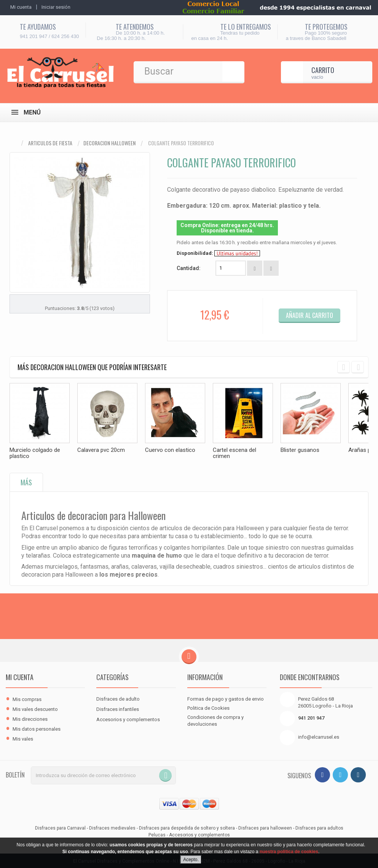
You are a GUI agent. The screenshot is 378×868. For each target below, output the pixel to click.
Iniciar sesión (56, 7)
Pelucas (157, 834)
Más (26, 482)
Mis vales (23, 738)
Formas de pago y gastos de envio (226, 698)
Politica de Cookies (208, 707)
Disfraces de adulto (118, 698)
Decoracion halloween (109, 143)
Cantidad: (189, 268)
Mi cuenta (20, 676)
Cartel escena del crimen (234, 453)
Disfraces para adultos (319, 827)
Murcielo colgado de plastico (35, 453)
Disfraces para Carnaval (60, 827)
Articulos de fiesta (50, 143)
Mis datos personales (37, 728)
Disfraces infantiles (118, 708)
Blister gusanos (300, 450)
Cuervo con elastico (170, 450)
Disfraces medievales (112, 827)
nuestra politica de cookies (289, 852)
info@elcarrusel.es (319, 736)
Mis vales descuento (35, 708)
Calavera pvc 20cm (101, 450)
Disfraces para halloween (265, 827)
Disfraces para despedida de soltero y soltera (187, 827)
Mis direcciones (30, 718)
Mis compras (27, 699)
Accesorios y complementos (128, 719)
